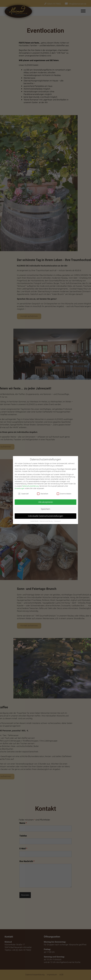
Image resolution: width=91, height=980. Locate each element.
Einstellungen (20, 488)
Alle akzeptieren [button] (46, 502)
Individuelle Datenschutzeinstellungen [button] (45, 516)
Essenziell (23, 493)
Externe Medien (64, 493)
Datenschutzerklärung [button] (46, 521)
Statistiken (43, 493)
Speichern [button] (45, 509)
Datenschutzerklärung (30, 486)
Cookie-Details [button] (35, 521)
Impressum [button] (57, 521)
